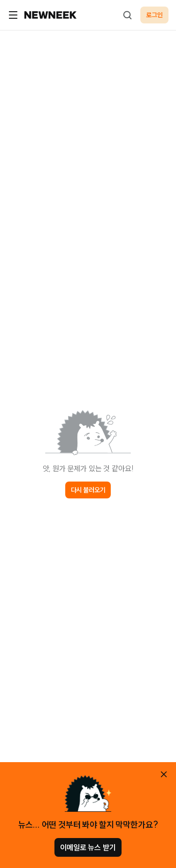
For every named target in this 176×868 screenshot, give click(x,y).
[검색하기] (127, 15)
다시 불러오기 (88, 490)
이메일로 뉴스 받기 (88, 847)
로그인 (154, 15)
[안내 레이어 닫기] (164, 774)
